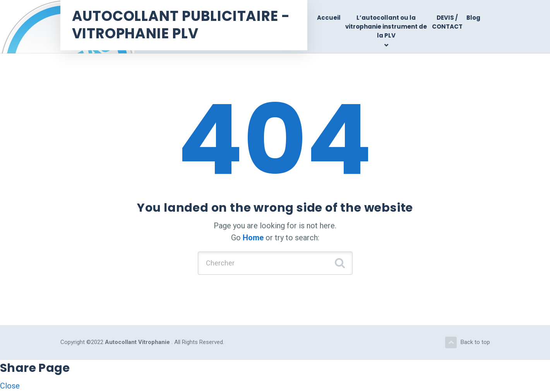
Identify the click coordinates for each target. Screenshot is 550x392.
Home (253, 238)
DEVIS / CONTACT (447, 22)
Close (10, 386)
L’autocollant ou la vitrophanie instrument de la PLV (386, 27)
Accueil (329, 18)
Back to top (468, 342)
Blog (473, 18)
